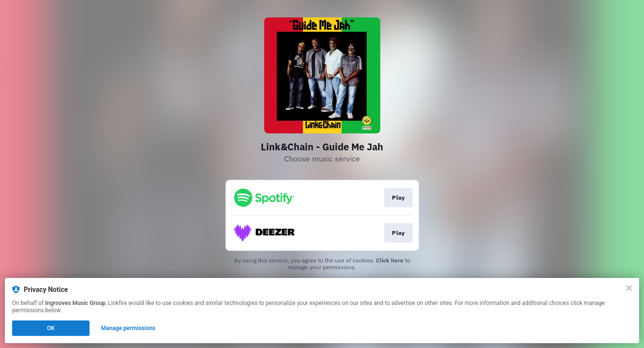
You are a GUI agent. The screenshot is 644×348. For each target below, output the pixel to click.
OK (51, 328)
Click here (390, 260)
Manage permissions (128, 328)
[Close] (629, 288)
